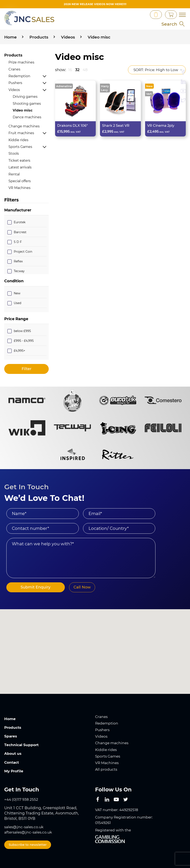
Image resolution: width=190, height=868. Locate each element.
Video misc (23, 110)
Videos (14, 90)
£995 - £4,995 (24, 341)
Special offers (20, 181)
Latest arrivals (20, 167)
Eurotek (20, 222)
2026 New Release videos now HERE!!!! (95, 4)
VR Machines (19, 188)
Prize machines (21, 62)
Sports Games (20, 147)
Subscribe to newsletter (28, 845)
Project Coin (23, 252)
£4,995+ (19, 350)
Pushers (15, 83)
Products (13, 55)
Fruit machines (21, 133)
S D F (18, 242)
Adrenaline (64, 86)
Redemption (19, 76)
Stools (14, 154)
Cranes (14, 69)
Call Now (77, 587)
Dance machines (27, 117)
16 (70, 70)
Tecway (19, 271)
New (17, 293)
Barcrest (20, 232)
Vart (149, 94)
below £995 (22, 331)
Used (17, 303)
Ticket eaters (19, 161)
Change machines (24, 126)
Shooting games (27, 104)
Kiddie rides (18, 140)
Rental (14, 174)
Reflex (18, 261)
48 (85, 70)
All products (107, 769)
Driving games (25, 97)
